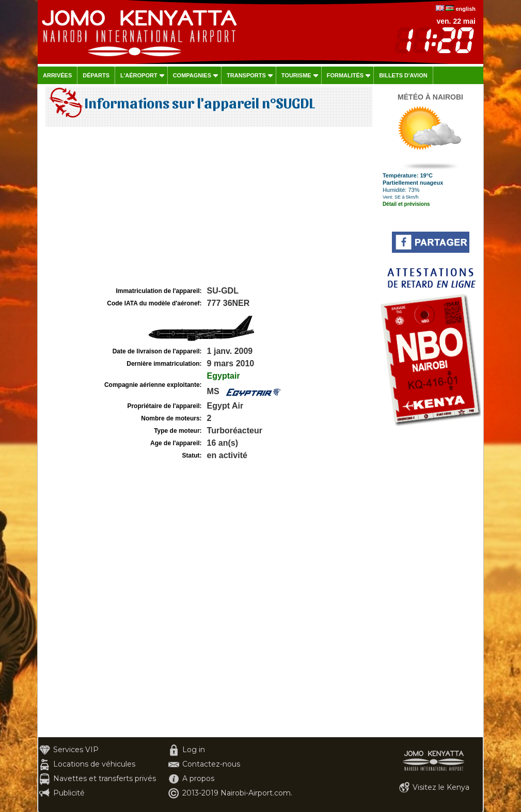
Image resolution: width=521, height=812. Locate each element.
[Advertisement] (208, 207)
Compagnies (192, 75)
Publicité (69, 793)
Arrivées (57, 75)
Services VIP (76, 750)
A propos (198, 778)
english (465, 9)
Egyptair (224, 376)
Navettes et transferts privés (105, 778)
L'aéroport (139, 75)
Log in (194, 750)
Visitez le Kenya (441, 787)
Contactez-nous (211, 764)
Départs (96, 75)
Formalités (345, 75)
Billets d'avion (403, 75)
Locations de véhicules (94, 764)
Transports (246, 75)
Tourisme (296, 75)
